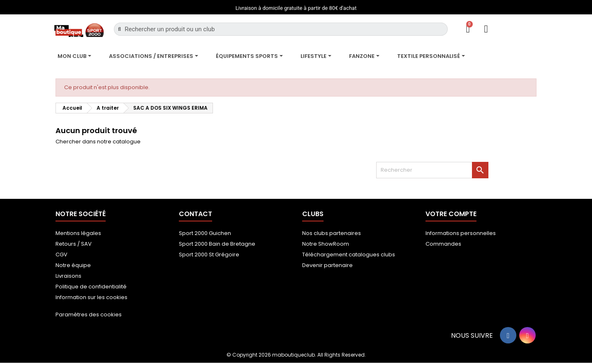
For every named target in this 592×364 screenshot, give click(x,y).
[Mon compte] (486, 29)
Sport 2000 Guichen (205, 233)
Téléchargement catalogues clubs (349, 255)
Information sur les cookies (91, 297)
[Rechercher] (432, 170)
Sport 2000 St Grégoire (209, 255)
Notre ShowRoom (326, 244)
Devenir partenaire (327, 265)
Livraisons (68, 276)
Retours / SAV (74, 244)
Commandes (443, 244)
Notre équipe (73, 265)
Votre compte (451, 214)
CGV (61, 255)
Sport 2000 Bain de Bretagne (217, 244)
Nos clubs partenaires (332, 233)
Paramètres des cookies (89, 314)
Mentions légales (78, 233)
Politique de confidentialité (91, 287)
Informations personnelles (461, 233)
